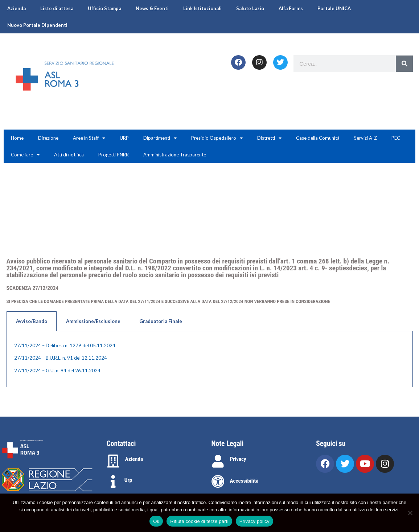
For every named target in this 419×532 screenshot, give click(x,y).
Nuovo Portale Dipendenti (37, 25)
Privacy (238, 459)
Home (17, 138)
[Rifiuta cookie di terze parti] (410, 513)
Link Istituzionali (202, 8)
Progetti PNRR (114, 155)
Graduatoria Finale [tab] (161, 321)
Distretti (269, 138)
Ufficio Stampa (104, 8)
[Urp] (113, 482)
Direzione (48, 138)
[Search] (404, 64)
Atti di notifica (69, 155)
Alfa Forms (291, 8)
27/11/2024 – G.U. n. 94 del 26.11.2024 (57, 371)
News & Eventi (152, 8)
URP (124, 138)
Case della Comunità (318, 138)
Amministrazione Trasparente (175, 155)
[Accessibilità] (218, 482)
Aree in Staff (89, 138)
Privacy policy (254, 521)
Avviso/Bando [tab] (32, 321)
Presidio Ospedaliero (217, 138)
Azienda (17, 8)
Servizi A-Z (365, 138)
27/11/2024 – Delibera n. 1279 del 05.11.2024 (65, 345)
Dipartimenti (160, 138)
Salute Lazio (250, 8)
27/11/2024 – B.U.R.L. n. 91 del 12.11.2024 (61, 358)
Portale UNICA (334, 8)
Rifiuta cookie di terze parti (199, 521)
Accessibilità (244, 481)
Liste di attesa (57, 8)
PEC (396, 138)
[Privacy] (218, 461)
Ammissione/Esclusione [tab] (93, 321)
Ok (156, 521)
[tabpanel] (210, 359)
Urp (128, 480)
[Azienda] (113, 461)
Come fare (25, 155)
